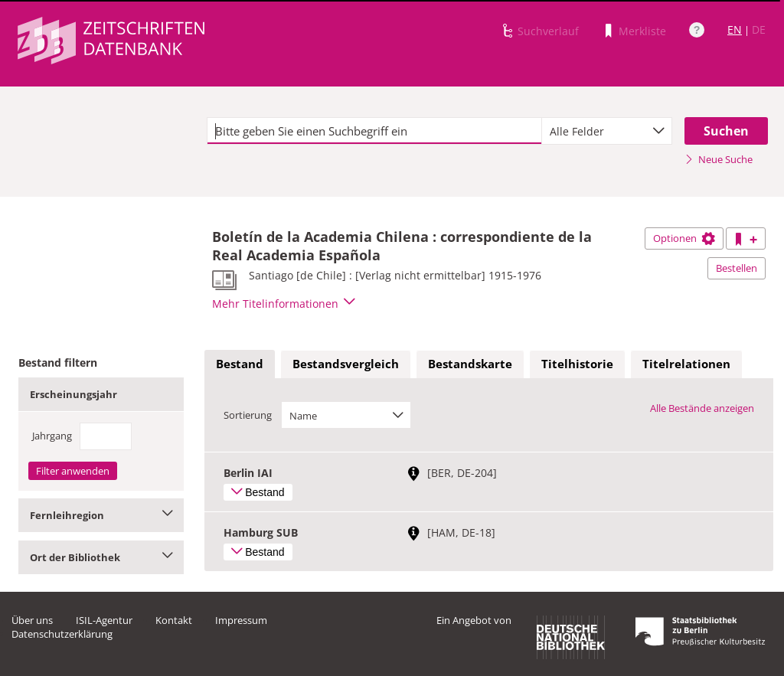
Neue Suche (719, 159)
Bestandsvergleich (346, 364)
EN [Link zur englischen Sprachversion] (735, 29)
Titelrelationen (686, 364)
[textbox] (374, 131)
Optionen (684, 238)
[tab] (240, 364)
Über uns (32, 620)
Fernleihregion (101, 515)
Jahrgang (52, 436)
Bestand (240, 364)
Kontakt (174, 620)
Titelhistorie (577, 364)
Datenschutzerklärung (62, 634)
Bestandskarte (470, 364)
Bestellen (737, 268)
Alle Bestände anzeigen (702, 408)
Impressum (241, 620)
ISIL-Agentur (104, 620)
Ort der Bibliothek (101, 557)
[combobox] (607, 131)
